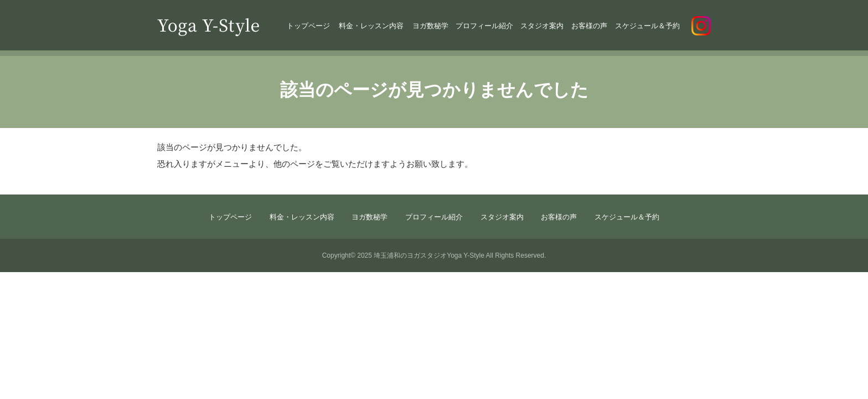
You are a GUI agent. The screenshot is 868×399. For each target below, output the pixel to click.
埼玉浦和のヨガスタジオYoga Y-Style (429, 255)
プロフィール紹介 (484, 26)
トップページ (308, 26)
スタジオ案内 (542, 26)
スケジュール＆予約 (647, 26)
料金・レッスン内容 (371, 26)
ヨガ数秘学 (430, 26)
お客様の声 (589, 26)
